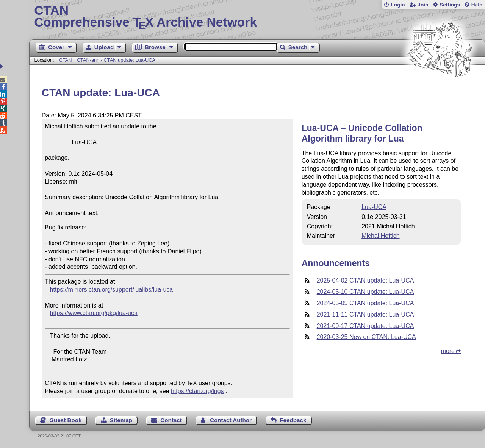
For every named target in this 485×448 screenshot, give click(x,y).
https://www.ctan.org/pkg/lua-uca (94, 313)
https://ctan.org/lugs (197, 391)
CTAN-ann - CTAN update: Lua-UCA (116, 60)
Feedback (293, 420)
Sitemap (121, 420)
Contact (171, 420)
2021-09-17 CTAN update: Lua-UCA (365, 326)
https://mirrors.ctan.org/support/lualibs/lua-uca (112, 290)
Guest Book (65, 420)
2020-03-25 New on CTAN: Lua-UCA (366, 337)
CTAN (66, 60)
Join (423, 5)
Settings (450, 5)
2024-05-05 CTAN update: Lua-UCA (365, 303)
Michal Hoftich (380, 236)
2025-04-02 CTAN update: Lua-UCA (365, 280)
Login (398, 5)
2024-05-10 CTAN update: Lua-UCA (365, 292)
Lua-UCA (374, 207)
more (448, 351)
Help (477, 5)
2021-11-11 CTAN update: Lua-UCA (365, 315)
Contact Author (231, 420)
